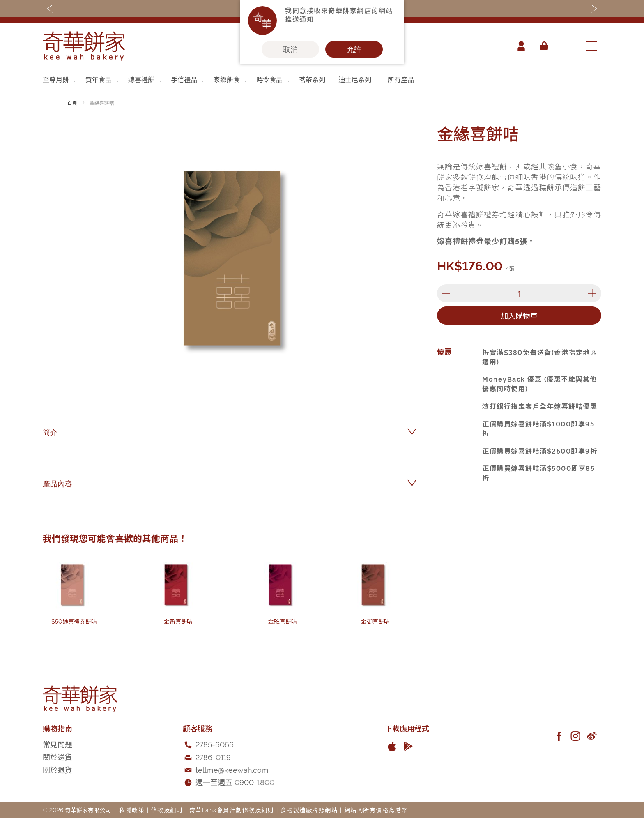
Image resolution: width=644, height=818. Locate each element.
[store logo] (84, 46)
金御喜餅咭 (375, 621)
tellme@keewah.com (232, 769)
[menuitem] (60, 79)
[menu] (322, 79)
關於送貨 (57, 757)
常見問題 (57, 744)
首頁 (72, 103)
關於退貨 (57, 769)
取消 (290, 49)
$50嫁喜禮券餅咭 (74, 621)
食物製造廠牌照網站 (309, 810)
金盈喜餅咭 (178, 621)
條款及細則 (167, 810)
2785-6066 (215, 744)
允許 (354, 49)
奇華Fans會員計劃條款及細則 (232, 810)
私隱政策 (132, 810)
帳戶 (521, 46)
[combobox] (566, 46)
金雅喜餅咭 (283, 621)
